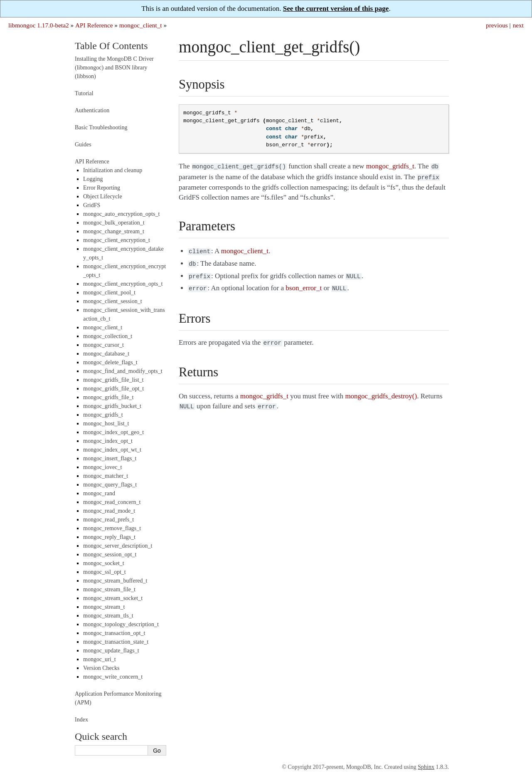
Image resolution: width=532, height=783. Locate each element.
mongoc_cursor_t (103, 345)
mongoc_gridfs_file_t (108, 397)
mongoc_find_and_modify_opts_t (123, 371)
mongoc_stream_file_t (109, 589)
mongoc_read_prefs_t (108, 520)
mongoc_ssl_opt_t (105, 572)
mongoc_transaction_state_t (116, 642)
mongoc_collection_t (108, 336)
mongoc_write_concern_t (113, 677)
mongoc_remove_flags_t (112, 528)
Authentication (92, 110)
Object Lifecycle (103, 196)
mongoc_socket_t (104, 563)
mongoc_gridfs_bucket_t (112, 406)
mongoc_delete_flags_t (110, 362)
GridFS (92, 205)
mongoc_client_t (141, 25)
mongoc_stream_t (104, 607)
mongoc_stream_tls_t (108, 616)
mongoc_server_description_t (118, 546)
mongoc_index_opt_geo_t (113, 432)
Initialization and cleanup (113, 170)
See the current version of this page (336, 9)
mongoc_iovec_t (102, 467)
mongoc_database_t (106, 354)
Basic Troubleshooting (101, 127)
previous (497, 25)
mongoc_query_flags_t (110, 485)
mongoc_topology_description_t (121, 624)
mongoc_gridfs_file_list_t (113, 380)
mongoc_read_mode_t (109, 511)
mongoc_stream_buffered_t (115, 581)
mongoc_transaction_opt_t (114, 633)
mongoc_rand (99, 493)
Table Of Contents (111, 46)
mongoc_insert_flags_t (110, 458)
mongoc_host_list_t (106, 424)
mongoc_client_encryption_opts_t (123, 284)
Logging (93, 179)
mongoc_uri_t (100, 659)
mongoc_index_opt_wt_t (112, 450)
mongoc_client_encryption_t (117, 240)
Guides (83, 144)
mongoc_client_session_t (113, 301)
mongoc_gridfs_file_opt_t (113, 389)
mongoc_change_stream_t (114, 231)
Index (81, 720)
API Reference (94, 25)
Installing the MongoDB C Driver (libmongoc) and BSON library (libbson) (114, 68)
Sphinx (426, 767)
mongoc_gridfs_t (103, 415)
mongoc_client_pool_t (109, 293)
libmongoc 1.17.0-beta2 (39, 25)
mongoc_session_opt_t (110, 555)
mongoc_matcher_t (106, 476)
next (518, 25)
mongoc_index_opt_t (108, 441)
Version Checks (101, 668)
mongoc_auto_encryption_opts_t (121, 214)
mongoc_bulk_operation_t (114, 223)
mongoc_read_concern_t (112, 502)
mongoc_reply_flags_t (109, 537)
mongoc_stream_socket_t (113, 598)
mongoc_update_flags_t (111, 651)
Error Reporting (102, 188)
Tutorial (84, 93)
